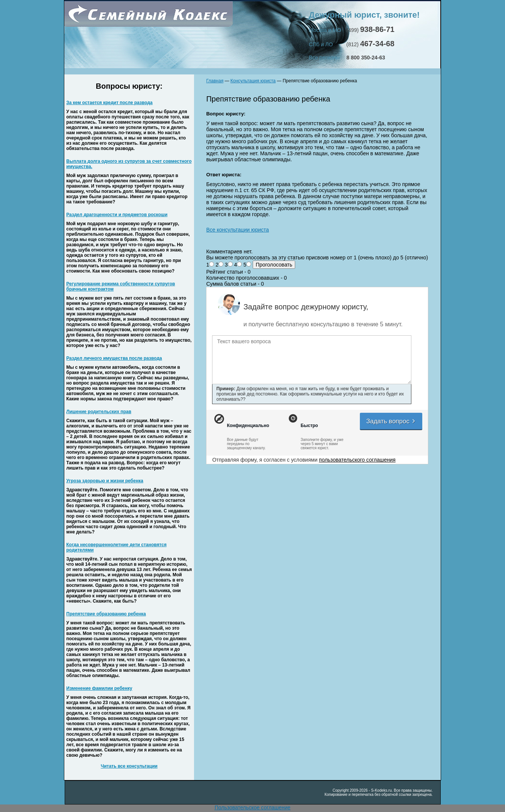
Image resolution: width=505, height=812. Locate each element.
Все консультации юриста (237, 230)
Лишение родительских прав (99, 412)
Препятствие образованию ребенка (106, 614)
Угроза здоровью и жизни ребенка (105, 481)
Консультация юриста (253, 81)
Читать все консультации (129, 766)
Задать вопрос (391, 421)
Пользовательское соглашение (253, 807)
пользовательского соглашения (357, 460)
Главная (215, 81)
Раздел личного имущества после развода (114, 358)
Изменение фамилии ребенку (99, 688)
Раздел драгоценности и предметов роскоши (117, 215)
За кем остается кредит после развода (109, 103)
